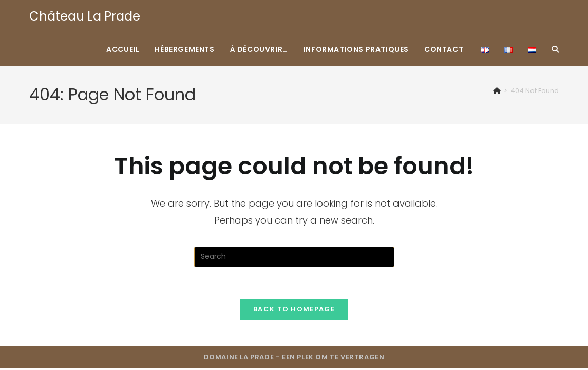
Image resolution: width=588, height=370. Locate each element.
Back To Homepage (294, 309)
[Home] (497, 91)
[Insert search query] (294, 257)
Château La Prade (85, 16)
